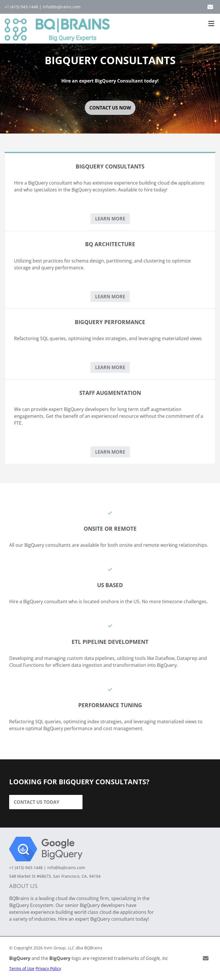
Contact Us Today (37, 802)
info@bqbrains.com (62, 7)
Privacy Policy (48, 968)
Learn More (110, 219)
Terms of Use (22, 968)
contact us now (110, 108)
